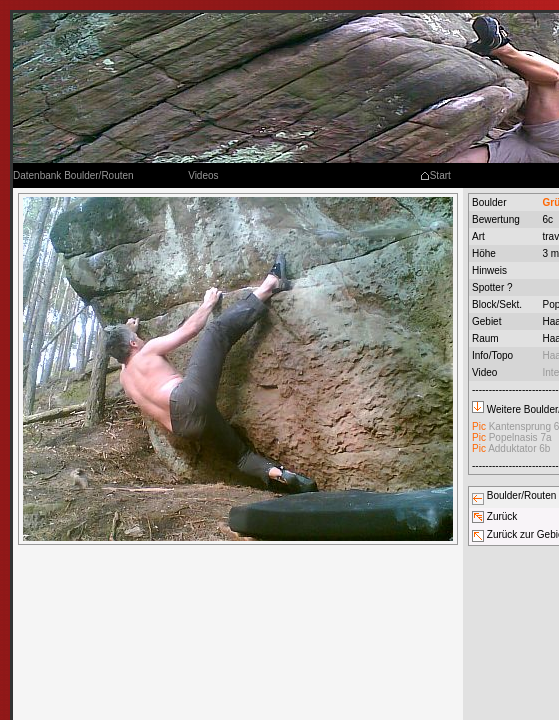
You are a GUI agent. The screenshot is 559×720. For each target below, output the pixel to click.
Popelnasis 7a (512, 437)
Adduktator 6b (511, 448)
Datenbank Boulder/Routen (73, 175)
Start (435, 175)
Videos (203, 175)
